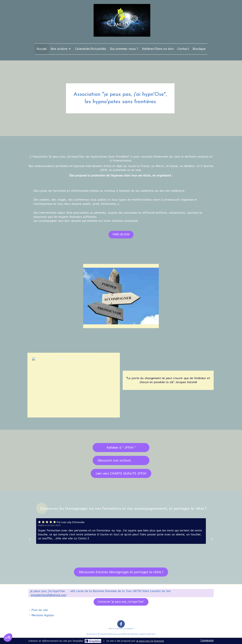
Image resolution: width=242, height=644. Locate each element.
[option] (121, 531)
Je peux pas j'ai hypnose (150, 641)
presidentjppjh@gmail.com (48, 595)
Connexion (207, 640)
